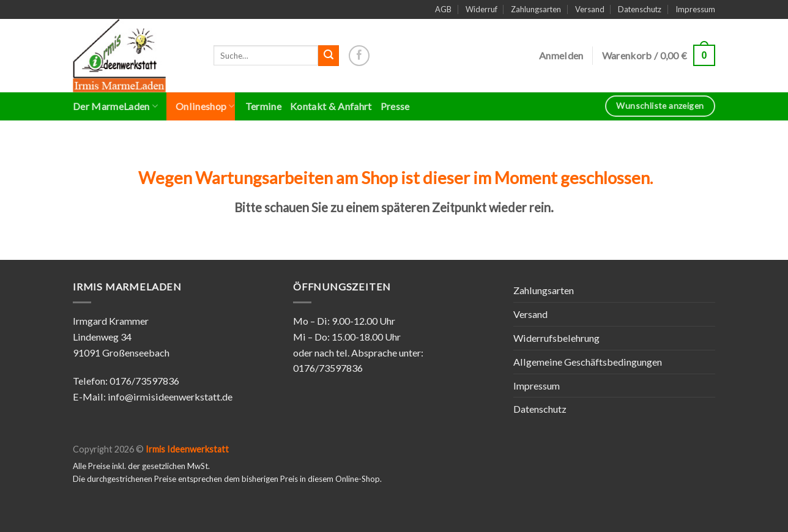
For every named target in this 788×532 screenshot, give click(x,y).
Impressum (695, 9)
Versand (590, 9)
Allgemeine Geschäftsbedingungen (588, 362)
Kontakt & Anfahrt (331, 106)
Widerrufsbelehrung (556, 338)
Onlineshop (205, 106)
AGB (443, 9)
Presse (395, 106)
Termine (263, 106)
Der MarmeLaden (115, 106)
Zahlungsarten (536, 9)
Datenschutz (640, 9)
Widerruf (481, 9)
